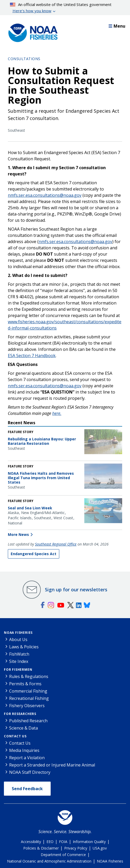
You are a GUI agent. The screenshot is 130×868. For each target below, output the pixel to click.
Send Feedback (27, 789)
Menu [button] (117, 26)
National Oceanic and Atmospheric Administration (49, 861)
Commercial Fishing (28, 691)
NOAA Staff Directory (30, 772)
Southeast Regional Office (56, 544)
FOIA (63, 842)
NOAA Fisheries (18, 633)
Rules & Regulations (29, 676)
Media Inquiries (24, 750)
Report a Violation (27, 758)
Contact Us (15, 736)
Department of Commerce (63, 855)
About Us (18, 639)
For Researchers (20, 714)
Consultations (24, 59)
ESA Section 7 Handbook (32, 356)
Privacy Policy (76, 848)
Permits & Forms (25, 684)
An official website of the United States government (61, 8)
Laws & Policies (24, 647)
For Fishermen (18, 670)
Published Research (28, 721)
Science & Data (23, 728)
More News (18, 534)
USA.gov (100, 848)
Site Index (19, 661)
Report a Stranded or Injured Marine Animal (52, 765)
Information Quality (89, 842)
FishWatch (19, 654)
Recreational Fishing (29, 698)
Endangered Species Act (34, 554)
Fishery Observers (27, 706)
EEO (50, 842)
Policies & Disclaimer (41, 848)
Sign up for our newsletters (76, 590)
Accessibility (31, 842)
